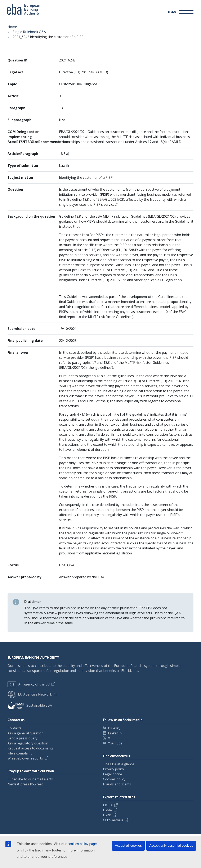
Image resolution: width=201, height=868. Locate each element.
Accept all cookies (128, 846)
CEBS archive (113, 820)
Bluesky (114, 728)
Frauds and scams (117, 784)
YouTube (115, 743)
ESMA (108, 810)
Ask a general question (26, 733)
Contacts (14, 728)
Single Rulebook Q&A (29, 32)
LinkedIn (115, 733)
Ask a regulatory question (28, 743)
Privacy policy (113, 769)
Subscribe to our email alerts (30, 779)
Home (12, 27)
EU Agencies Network (30, 694)
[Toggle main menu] (180, 12)
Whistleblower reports (25, 758)
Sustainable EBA (30, 705)
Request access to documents (31, 748)
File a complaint (20, 753)
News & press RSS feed (26, 784)
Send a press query (23, 738)
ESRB (107, 815)
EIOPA (108, 805)
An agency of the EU (29, 684)
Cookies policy (114, 779)
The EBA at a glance (119, 764)
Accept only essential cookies (171, 846)
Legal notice (113, 774)
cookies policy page (82, 844)
